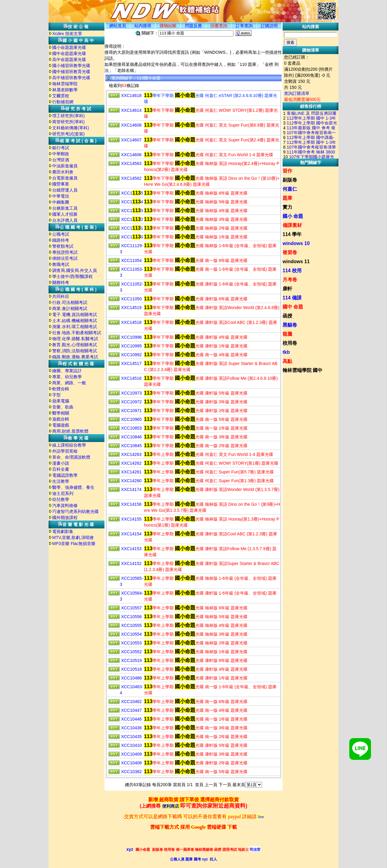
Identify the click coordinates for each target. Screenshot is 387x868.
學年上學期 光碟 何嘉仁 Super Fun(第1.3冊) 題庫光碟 (209, 481)
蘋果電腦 (61, 401)
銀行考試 (61, 148)
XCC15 (132, 193)
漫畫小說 (61, 463)
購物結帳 (168, 26)
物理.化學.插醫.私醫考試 (75, 339)
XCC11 (132, 228)
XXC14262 (131, 463)
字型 (56, 395)
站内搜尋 (143, 26)
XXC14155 (131, 519)
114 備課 (292, 298)
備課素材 (292, 225)
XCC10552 (131, 652)
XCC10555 (131, 625)
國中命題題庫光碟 (69, 53)
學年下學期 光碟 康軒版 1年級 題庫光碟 (196, 346)
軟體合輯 (61, 389)
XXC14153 (131, 549)
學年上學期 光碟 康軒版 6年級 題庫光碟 (196, 660)
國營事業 (61, 184)
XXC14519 (131, 308)
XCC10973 (131, 393)
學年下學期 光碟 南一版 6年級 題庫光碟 (196, 260)
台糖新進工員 (65, 208)
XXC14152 (131, 563)
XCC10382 (131, 772)
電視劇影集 (63, 531)
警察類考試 (63, 246)
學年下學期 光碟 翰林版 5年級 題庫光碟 (196, 202)
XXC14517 (131, 363)
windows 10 (296, 243)
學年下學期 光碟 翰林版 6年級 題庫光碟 (196, 193)
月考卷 (290, 280)
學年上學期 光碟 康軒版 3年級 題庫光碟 (196, 754)
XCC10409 (131, 754)
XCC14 (132, 202)
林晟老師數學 (65, 90)
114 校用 (292, 271)
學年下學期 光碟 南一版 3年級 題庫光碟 (196, 437)
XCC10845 (131, 446)
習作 (287, 171)
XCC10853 (131, 428)
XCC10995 (131, 346)
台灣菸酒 (61, 160)
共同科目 (61, 296)
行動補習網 (63, 102)
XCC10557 (131, 608)
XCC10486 (131, 678)
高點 (287, 361)
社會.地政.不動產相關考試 (77, 333)
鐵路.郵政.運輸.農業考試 (75, 357)
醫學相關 (61, 413)
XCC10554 (131, 634)
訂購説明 (269, 26)
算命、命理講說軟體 (71, 457)
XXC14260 (131, 481)
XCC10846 (131, 437)
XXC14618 (131, 95)
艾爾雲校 (61, 96)
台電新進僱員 (65, 178)
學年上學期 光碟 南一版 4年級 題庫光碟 (196, 710)
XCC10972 (131, 402)
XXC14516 (131, 378)
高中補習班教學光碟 (71, 78)
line (261, 817)
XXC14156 (131, 504)
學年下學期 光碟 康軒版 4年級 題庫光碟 (196, 337)
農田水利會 (63, 172)
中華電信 (61, 196)
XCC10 (132, 237)
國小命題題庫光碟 (69, 47)
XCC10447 (131, 710)
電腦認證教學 (65, 475)
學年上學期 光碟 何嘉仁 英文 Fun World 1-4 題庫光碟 (209, 454)
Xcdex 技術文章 (67, 34)
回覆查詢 (219, 26)
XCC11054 (131, 260)
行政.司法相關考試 (70, 302)
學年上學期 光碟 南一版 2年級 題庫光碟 (196, 737)
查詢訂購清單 (297, 93)
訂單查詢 (244, 26)
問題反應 (193, 26)
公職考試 (61, 234)
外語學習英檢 (65, 451)
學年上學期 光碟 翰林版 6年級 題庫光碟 (196, 608)
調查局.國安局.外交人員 (75, 270)
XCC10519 (131, 660)
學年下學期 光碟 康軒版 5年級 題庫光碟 (196, 393)
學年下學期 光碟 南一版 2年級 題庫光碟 (196, 446)
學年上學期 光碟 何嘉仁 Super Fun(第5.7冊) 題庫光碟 (209, 472)
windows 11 (296, 261)
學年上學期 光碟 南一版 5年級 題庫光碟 (196, 772)
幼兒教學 (61, 499)
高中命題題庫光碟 (69, 60)
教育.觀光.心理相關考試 (75, 345)
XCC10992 (131, 355)
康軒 (287, 289)
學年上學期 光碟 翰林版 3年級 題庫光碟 (196, 634)
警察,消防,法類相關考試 (75, 351)
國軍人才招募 (65, 214)
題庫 (287, 198)
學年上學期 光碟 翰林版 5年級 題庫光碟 (196, 617)
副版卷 (290, 180)
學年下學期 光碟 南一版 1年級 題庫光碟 (196, 428)
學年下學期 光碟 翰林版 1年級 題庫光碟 (196, 237)
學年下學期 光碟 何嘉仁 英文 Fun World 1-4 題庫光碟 (209, 155)
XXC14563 (131, 163)
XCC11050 (131, 299)
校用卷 (290, 343)
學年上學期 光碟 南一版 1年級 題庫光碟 (196, 719)
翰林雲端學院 (65, 84)
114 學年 (292, 234)
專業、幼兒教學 (67, 377)
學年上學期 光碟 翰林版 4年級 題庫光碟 (196, 625)
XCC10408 (131, 763)
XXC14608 (131, 125)
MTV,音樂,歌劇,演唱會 (73, 537)
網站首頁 (118, 26)
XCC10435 (131, 737)
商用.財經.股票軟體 (70, 431)
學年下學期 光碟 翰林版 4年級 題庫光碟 (196, 211)
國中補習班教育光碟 (71, 72)
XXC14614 (131, 110)
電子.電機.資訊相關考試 (75, 315)
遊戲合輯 (61, 419)
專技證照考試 (65, 252)
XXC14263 (131, 454)
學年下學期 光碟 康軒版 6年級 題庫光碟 (196, 299)
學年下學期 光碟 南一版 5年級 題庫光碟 (196, 419)
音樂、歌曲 (63, 407)
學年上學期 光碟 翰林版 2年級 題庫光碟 (196, 643)
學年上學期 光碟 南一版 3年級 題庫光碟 (196, 728)
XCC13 (132, 211)
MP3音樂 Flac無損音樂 (74, 544)
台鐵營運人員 (65, 190)
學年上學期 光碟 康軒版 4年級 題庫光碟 (196, 669)
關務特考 (61, 282)
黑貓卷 (290, 325)
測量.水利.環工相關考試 (75, 327)
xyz (130, 849)
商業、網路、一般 (69, 383)
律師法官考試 (65, 258)
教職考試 (61, 264)
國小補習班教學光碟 (71, 66)
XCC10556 (131, 617)
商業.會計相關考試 (70, 308)
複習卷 (290, 252)
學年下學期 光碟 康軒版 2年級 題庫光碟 (196, 411)
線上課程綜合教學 (69, 445)
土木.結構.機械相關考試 (75, 321)
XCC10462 (131, 702)
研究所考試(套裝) (68, 134)
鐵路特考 (61, 240)
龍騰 (287, 334)
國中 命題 (293, 307)
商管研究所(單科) (68, 122)
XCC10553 (131, 643)
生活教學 (61, 481)
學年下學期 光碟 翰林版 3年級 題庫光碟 (196, 219)
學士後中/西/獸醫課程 (72, 276)
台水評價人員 (65, 220)
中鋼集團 (61, 202)
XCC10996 (131, 337)
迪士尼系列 (63, 493)
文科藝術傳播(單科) (70, 128)
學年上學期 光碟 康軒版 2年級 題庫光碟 (196, 763)
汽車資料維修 (65, 505)
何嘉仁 (290, 189)
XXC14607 (131, 140)
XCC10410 (131, 745)
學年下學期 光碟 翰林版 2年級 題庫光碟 (196, 228)
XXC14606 (131, 155)
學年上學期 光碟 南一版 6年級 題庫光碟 (196, 702)
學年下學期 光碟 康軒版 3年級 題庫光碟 (196, 402)
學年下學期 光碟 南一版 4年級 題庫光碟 (196, 355)
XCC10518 (131, 669)
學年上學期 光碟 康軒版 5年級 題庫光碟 (196, 745)
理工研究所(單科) (68, 116)
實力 (287, 207)
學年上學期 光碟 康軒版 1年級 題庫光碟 (196, 678)
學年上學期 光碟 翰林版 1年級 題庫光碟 (196, 652)
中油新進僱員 (65, 166)
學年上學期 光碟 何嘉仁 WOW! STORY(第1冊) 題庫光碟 (211, 463)
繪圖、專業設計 (67, 371)
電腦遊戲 (61, 425)
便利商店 (171, 806)
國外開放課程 (65, 518)
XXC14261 (131, 472)
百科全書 (61, 469)
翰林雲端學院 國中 (302, 370)
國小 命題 (293, 216)
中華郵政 (61, 154)
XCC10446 (131, 719)
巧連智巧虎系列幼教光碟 (75, 511)
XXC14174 (131, 489)
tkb (286, 352)
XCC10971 (131, 411)
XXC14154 (131, 534)
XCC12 (132, 219)
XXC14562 (131, 178)
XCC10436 (131, 728)
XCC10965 (131, 419)
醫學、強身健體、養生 (73, 487)
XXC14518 (131, 322)
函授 (287, 316)
